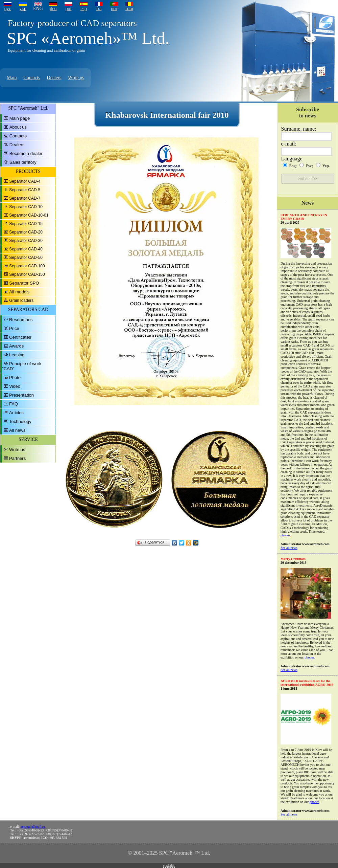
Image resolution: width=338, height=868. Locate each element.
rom (129, 9)
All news (17, 430)
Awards (16, 346)
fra (99, 9)
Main (12, 78)
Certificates (20, 337)
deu (53, 9)
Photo (15, 377)
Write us (76, 78)
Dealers (54, 78)
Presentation (21, 395)
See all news (289, 548)
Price (14, 328)
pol (69, 9)
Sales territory (23, 162)
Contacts (32, 78)
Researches (21, 320)
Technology (20, 421)
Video (15, 386)
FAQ (14, 404)
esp (84, 9)
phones (285, 535)
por (114, 9)
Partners (17, 458)
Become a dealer (26, 153)
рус (7, 9)
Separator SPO (24, 283)
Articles (16, 413)
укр (23, 9)
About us (18, 127)
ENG (38, 9)
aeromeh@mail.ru (33, 827)
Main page (20, 118)
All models (19, 292)
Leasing (17, 355)
